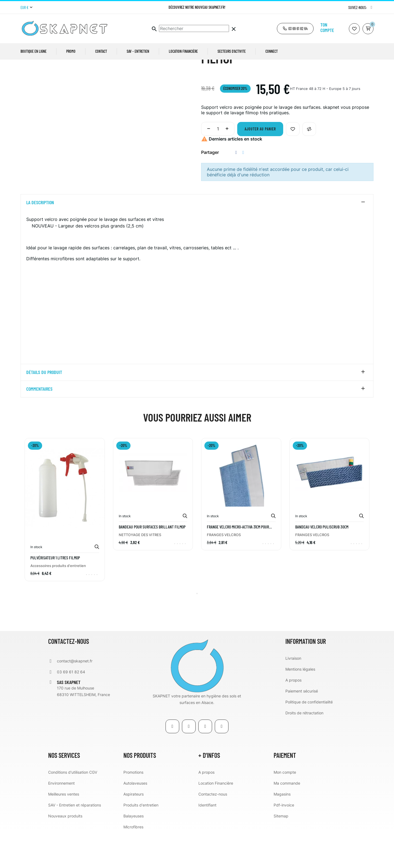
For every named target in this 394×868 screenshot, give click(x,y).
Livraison (293, 692)
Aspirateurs (134, 828)
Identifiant (207, 839)
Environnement (61, 817)
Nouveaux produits (65, 850)
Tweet (243, 187)
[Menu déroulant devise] (26, 8)
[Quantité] (218, 163)
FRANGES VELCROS (224, 569)
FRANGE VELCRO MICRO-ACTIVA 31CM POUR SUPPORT (238, 561)
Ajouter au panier (260, 163)
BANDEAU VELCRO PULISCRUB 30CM (322, 561)
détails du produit (44, 407)
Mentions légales (300, 703)
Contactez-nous (213, 828)
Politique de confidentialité (309, 736)
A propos (293, 714)
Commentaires (39, 423)
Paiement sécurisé (302, 725)
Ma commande (287, 817)
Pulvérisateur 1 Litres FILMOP (55, 592)
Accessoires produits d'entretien (58, 600)
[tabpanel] (65, 548)
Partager (236, 187)
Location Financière (216, 817)
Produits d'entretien (141, 839)
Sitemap (281, 850)
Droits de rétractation (304, 747)
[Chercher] (194, 28)
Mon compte (285, 806)
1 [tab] (197, 628)
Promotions (133, 806)
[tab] (197, 237)
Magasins (282, 828)
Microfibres (133, 861)
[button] (295, 29)
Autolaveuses (135, 817)
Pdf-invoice (284, 839)
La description (40, 237)
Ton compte (327, 27)
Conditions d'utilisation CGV (73, 806)
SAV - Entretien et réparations (75, 839)
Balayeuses (134, 850)
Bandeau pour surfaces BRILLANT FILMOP (152, 561)
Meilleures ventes (64, 828)
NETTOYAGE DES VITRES (140, 569)
